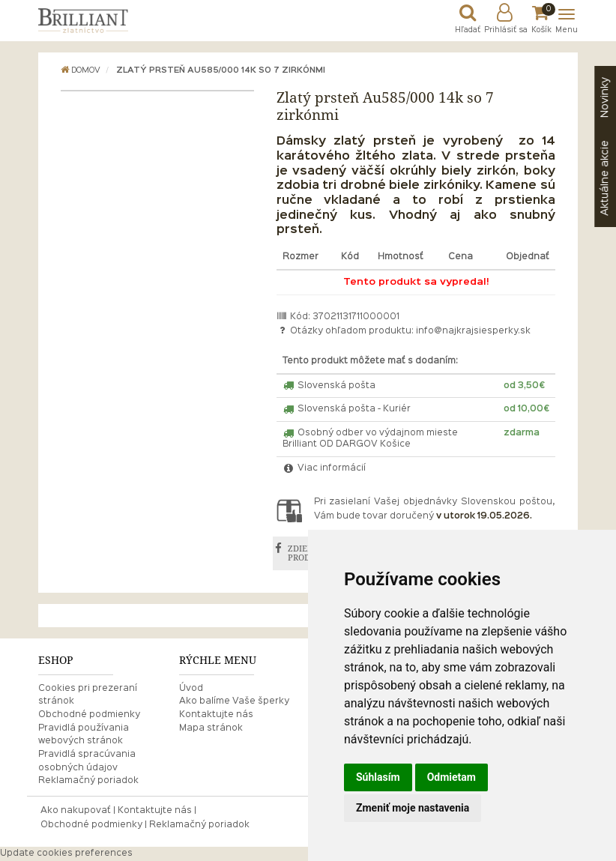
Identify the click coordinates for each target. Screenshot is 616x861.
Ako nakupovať (76, 811)
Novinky (605, 97)
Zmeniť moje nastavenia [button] (413, 808)
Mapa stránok (211, 728)
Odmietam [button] (452, 777)
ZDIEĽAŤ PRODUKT (308, 553)
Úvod (191, 689)
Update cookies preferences (66, 854)
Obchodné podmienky (89, 715)
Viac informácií (324, 468)
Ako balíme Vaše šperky (234, 701)
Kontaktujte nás (216, 715)
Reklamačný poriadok (88, 781)
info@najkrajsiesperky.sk (473, 331)
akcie (605, 178)
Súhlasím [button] (378, 777)
